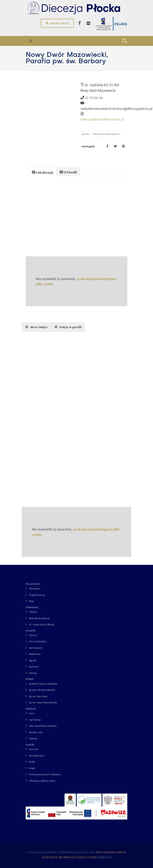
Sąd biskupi (35, 720)
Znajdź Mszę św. (37, 595)
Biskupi (30, 679)
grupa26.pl (105, 857)
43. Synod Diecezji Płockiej (42, 624)
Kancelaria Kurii (37, 756)
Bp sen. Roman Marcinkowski (43, 702)
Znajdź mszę (57, 23)
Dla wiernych (33, 584)
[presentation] (43, 172)
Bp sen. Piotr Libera (38, 696)
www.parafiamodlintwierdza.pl (102, 119)
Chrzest (33, 635)
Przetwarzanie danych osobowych (45, 774)
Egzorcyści (34, 667)
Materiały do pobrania (39, 618)
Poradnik (31, 630)
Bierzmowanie (36, 648)
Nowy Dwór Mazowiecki (106, 134)
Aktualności (35, 588)
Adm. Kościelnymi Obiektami (43, 726)
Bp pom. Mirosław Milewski (42, 690)
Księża (32, 768)
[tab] (43, 172)
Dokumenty (32, 607)
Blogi (31, 601)
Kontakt (30, 744)
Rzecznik (33, 749)
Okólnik (33, 612)
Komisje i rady (36, 732)
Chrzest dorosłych (38, 641)
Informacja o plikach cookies (42, 781)
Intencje (33, 673)
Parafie (32, 762)
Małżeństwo (35, 654)
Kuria (32, 713)
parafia (86, 134)
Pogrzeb (33, 660)
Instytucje (31, 709)
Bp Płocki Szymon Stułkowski (43, 684)
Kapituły (33, 738)
